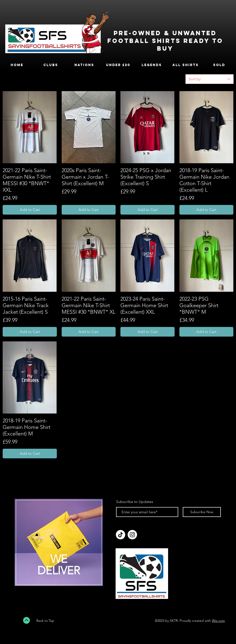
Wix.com (218, 621)
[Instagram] (132, 535)
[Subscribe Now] (202, 512)
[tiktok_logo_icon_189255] (121, 535)
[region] (59, 545)
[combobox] (210, 79)
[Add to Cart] (30, 210)
